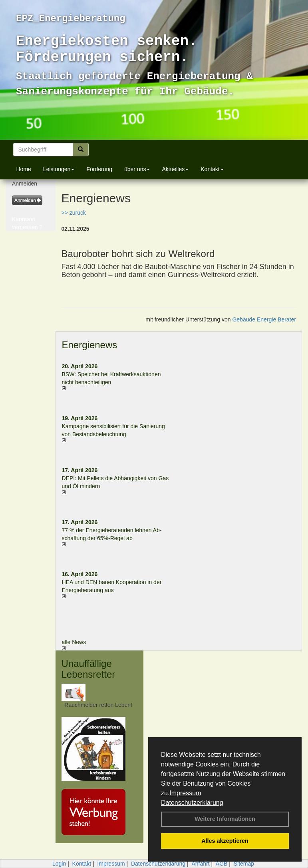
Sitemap (244, 864)
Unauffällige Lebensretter (88, 669)
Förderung (99, 169)
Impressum (185, 793)
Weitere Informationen (225, 819)
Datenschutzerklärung (192, 803)
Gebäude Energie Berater (264, 319)
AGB (222, 864)
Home (24, 169)
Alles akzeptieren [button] (225, 841)
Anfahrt (200, 864)
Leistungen (59, 169)
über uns (137, 169)
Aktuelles (175, 169)
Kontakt (212, 169)
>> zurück (74, 213)
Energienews (90, 345)
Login (59, 864)
